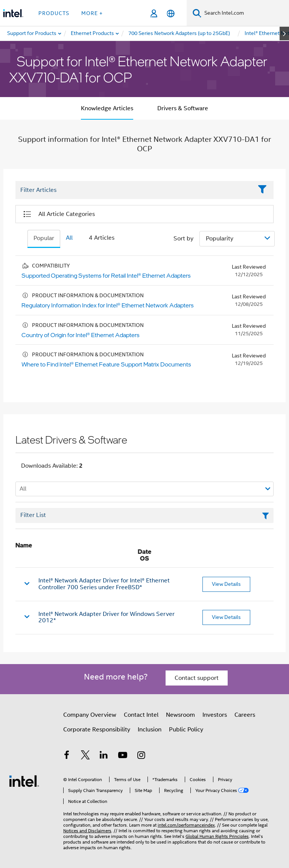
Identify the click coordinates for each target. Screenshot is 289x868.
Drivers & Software (183, 108)
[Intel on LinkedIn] (104, 756)
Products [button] (54, 13)
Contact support (197, 678)
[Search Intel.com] (245, 13)
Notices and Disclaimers (87, 831)
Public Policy (186, 730)
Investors (215, 715)
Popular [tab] (44, 238)
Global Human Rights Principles (217, 836)
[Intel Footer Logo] (24, 781)
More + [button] (92, 13)
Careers (245, 715)
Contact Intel (141, 715)
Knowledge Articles (107, 108)
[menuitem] (93, 33)
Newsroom (180, 715)
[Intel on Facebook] (67, 756)
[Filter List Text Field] (134, 190)
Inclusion (150, 730)
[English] (171, 13)
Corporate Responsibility (97, 730)
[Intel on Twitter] (85, 756)
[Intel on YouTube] (123, 756)
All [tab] (69, 238)
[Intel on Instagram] (141, 756)
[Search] (197, 13)
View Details (226, 584)
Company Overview (90, 715)
